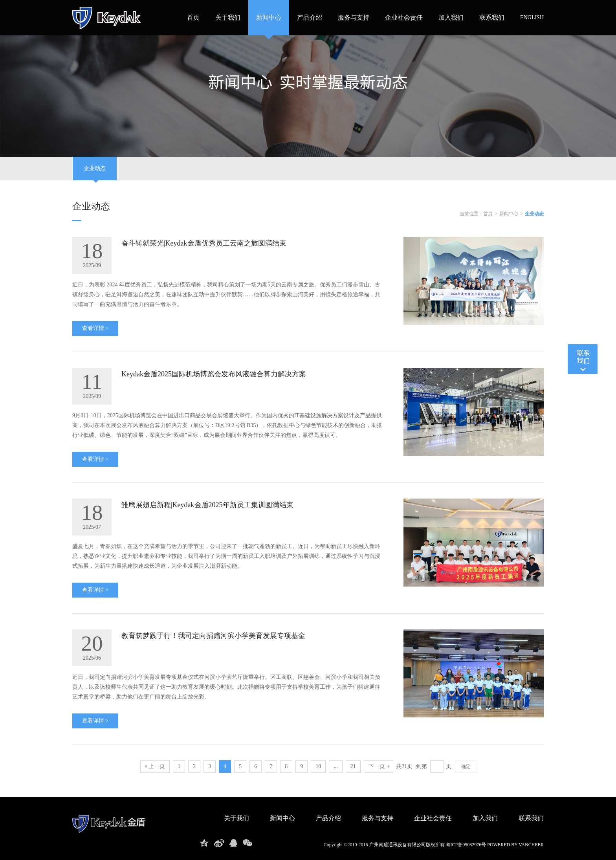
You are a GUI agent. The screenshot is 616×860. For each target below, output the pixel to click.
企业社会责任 (404, 17)
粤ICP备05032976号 (466, 845)
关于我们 (228, 17)
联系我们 (492, 17)
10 (318, 766)
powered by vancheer (515, 845)
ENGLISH (532, 17)
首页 (193, 17)
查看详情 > (95, 328)
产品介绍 (310, 17)
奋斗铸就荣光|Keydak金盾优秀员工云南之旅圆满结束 (204, 243)
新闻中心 (269, 17)
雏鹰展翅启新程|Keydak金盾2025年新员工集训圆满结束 (207, 505)
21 (353, 766)
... (336, 766)
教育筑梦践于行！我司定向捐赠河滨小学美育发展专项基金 (213, 636)
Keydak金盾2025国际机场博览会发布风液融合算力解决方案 (214, 374)
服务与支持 (354, 17)
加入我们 (451, 17)
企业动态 (95, 173)
